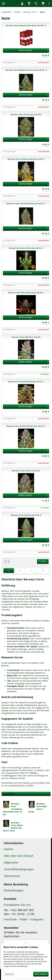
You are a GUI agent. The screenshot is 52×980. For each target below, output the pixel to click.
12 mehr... (43, 561)
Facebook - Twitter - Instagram (24, 919)
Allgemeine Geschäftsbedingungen (19, 866)
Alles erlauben (41, 974)
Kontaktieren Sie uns (17, 905)
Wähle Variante (25, 362)
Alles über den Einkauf (18, 856)
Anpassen (9, 974)
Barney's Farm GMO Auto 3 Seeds (37, 808)
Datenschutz (12, 876)
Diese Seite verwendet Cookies (21, 947)
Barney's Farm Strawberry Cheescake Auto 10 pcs (12, 809)
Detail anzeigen (25, 50)
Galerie (9, 849)
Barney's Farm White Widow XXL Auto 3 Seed (13, 827)
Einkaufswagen (14, 890)
